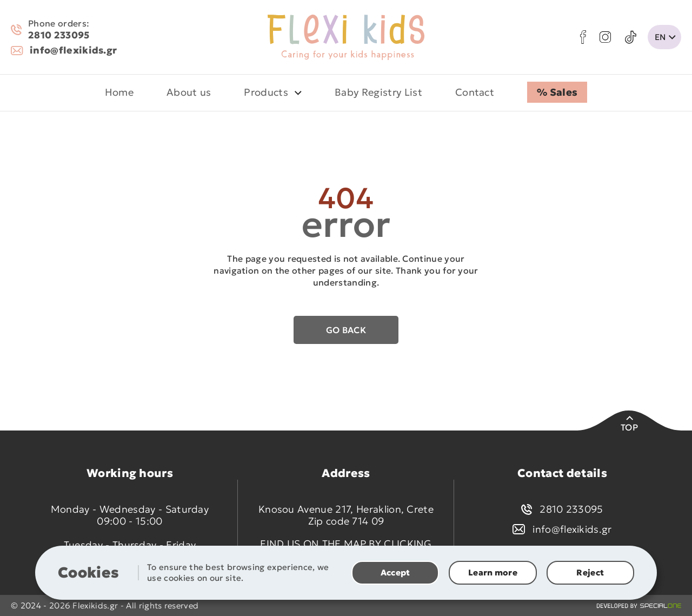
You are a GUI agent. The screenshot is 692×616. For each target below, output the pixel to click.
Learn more (493, 572)
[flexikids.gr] (346, 37)
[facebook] (583, 37)
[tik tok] (631, 37)
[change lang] (664, 37)
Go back (346, 330)
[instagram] (605, 37)
